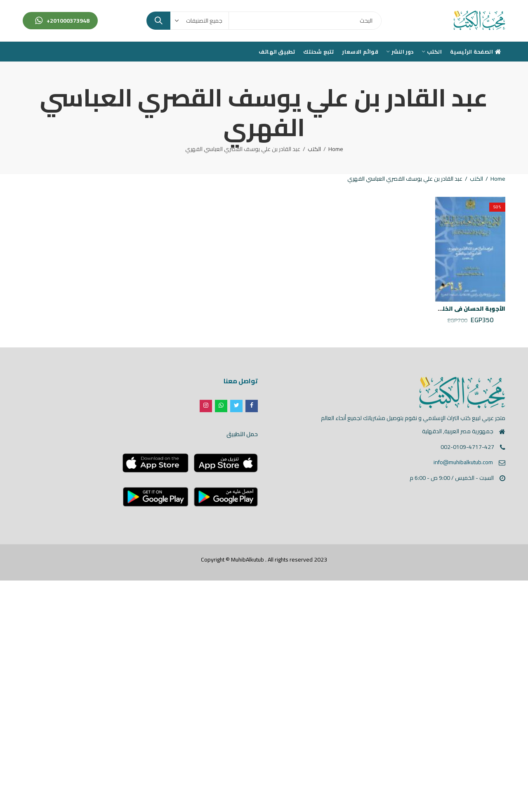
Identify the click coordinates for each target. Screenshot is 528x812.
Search (158, 21)
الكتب (314, 149)
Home (336, 149)
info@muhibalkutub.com (463, 462)
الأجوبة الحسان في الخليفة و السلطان (453, 309)
